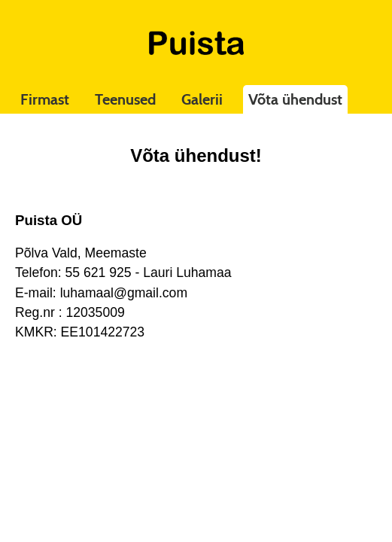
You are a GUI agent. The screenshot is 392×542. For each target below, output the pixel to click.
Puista (196, 43)
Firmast (45, 99)
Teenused (125, 99)
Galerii (202, 99)
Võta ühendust (295, 99)
